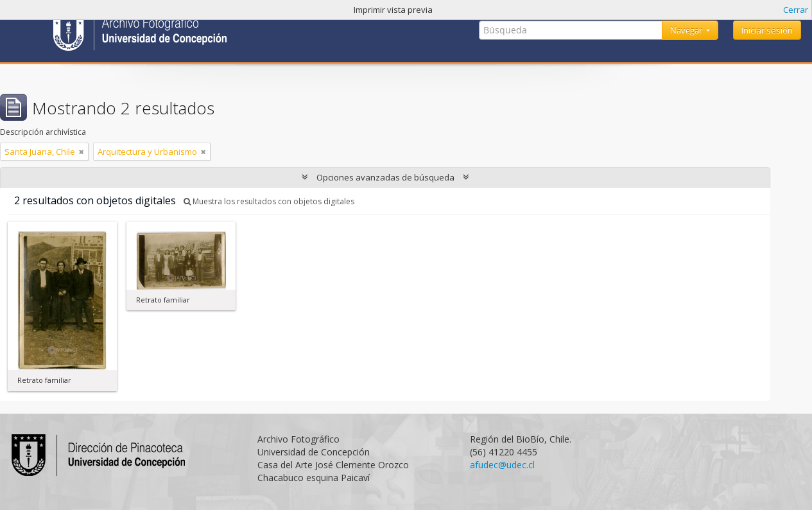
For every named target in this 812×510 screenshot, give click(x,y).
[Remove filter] (82, 152)
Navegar (687, 30)
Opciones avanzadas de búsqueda (385, 177)
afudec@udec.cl (502, 465)
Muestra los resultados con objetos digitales (269, 201)
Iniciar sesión (767, 30)
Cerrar (796, 10)
